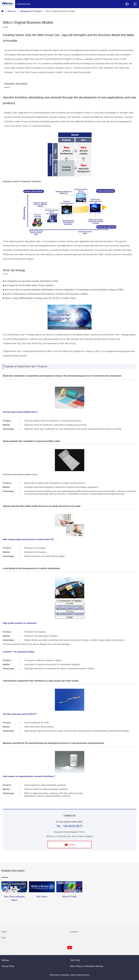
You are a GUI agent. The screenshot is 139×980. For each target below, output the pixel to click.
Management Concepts (31, 11)
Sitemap (5, 960)
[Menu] (135, 4)
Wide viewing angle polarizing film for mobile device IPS (28, 539)
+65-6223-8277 (73, 826)
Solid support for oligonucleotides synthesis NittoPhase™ (29, 776)
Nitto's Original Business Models (60, 11)
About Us (12, 11)
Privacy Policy (8, 966)
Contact (74, 932)
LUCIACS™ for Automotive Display (19, 652)
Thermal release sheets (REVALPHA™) (20, 412)
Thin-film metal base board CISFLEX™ (20, 714)
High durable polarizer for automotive (20, 623)
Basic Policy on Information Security (87, 966)
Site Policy (75, 960)
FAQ (4, 938)
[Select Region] (127, 4)
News (4, 932)
